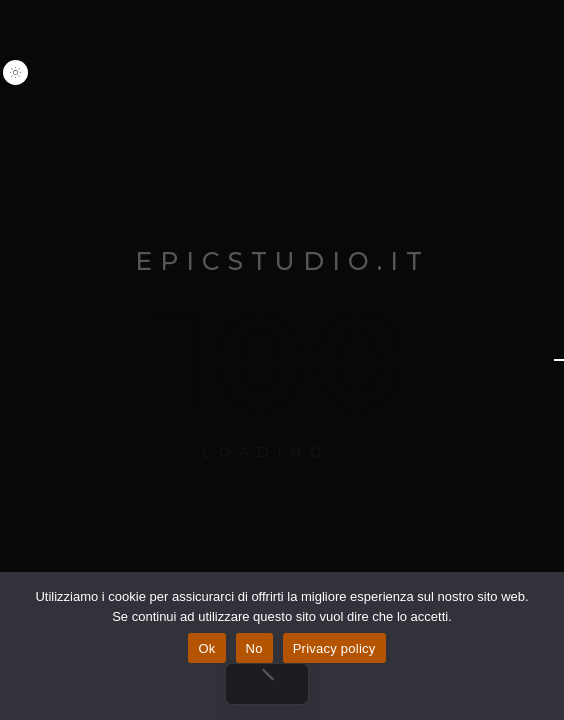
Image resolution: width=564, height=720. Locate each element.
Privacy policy (334, 648)
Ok (206, 648)
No (254, 648)
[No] (267, 684)
